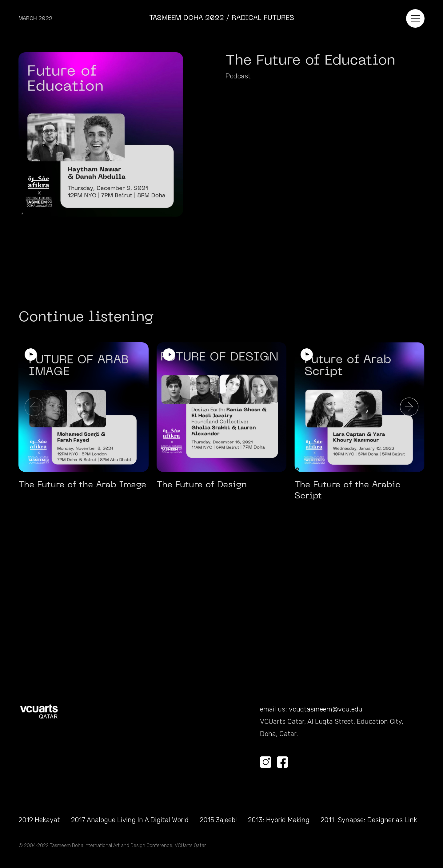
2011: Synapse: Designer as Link (369, 820)
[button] (409, 407)
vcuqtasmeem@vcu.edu (326, 709)
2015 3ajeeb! (218, 820)
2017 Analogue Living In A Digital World (130, 820)
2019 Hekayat (39, 820)
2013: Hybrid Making (279, 820)
